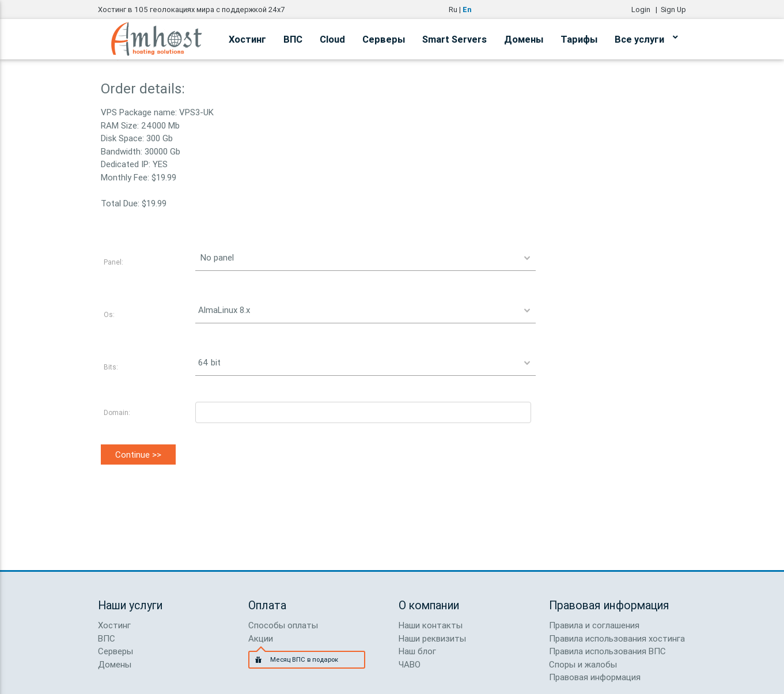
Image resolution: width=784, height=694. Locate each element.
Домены (524, 39)
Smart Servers (455, 39)
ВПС (293, 39)
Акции (261, 638)
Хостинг (247, 39)
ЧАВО (410, 664)
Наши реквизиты (432, 638)
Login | (646, 10)
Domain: (117, 412)
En (467, 10)
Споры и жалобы (583, 664)
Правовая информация (595, 677)
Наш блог (417, 651)
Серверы (384, 39)
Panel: (113, 262)
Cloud (332, 39)
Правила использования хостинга (617, 638)
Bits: (111, 367)
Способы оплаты (283, 625)
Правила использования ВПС (607, 651)
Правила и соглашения (594, 625)
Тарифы (579, 39)
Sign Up (673, 10)
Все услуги (646, 37)
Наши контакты (431, 625)
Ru (453, 10)
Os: (109, 314)
